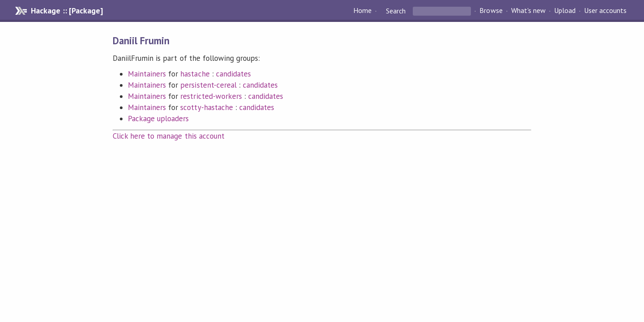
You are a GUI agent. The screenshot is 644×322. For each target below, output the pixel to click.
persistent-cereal (208, 85)
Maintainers (147, 74)
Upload (565, 11)
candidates (233, 74)
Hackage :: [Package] (67, 11)
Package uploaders (158, 119)
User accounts (605, 11)
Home (362, 11)
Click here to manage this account (169, 136)
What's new (528, 11)
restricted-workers (211, 96)
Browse (491, 11)
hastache (195, 74)
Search (396, 11)
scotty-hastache (206, 107)
